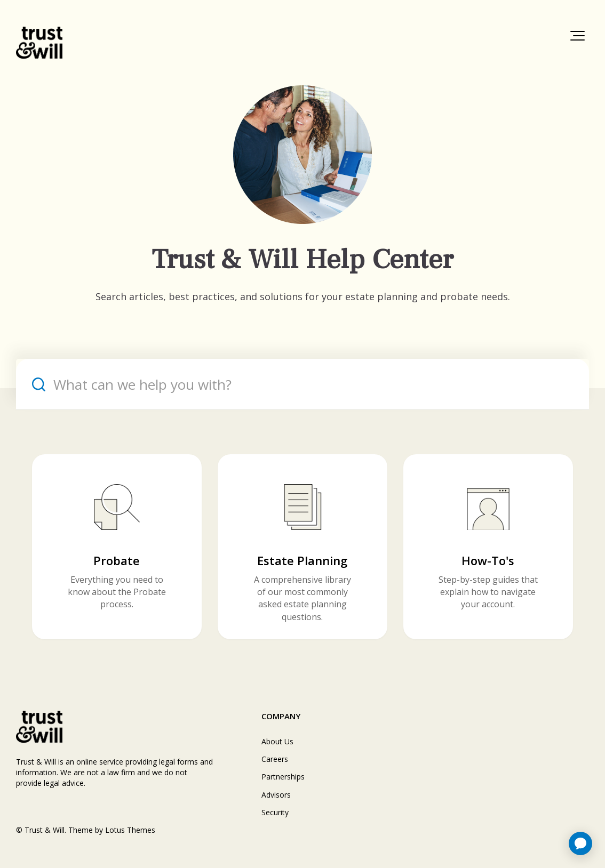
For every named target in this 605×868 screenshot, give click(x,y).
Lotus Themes (130, 830)
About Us (277, 741)
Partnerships (283, 777)
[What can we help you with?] (303, 384)
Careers (275, 759)
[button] (578, 36)
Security (275, 812)
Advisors (276, 795)
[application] (580, 843)
